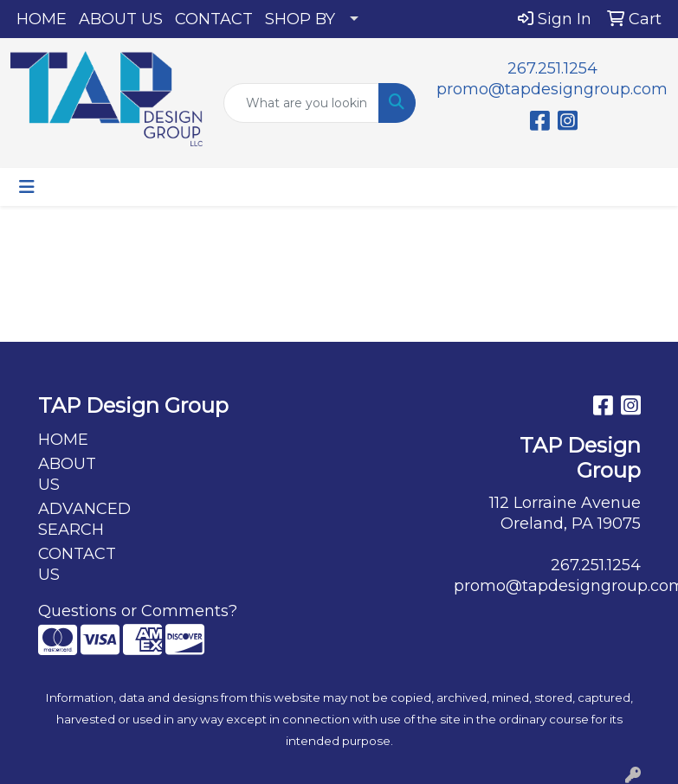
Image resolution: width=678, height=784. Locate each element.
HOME (42, 19)
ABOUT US (121, 19)
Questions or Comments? (138, 611)
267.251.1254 (552, 68)
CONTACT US (77, 564)
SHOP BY (300, 19)
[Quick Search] (301, 103)
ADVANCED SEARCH (80, 519)
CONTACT (214, 19)
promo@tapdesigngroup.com (552, 89)
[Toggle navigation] (27, 187)
